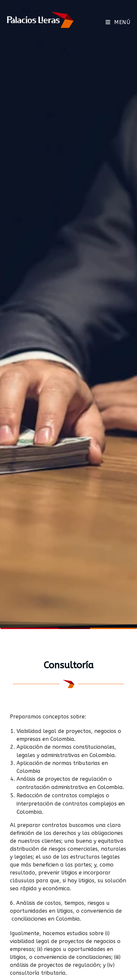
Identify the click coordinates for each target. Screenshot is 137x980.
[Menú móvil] (118, 22)
